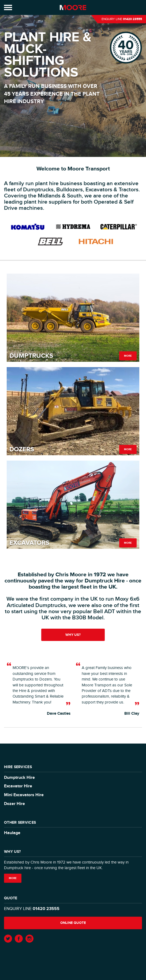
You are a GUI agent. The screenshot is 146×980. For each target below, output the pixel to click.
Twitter (8, 939)
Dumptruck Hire (19, 778)
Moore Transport (73, 7)
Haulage (12, 833)
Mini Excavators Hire (24, 795)
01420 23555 (132, 19)
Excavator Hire (18, 786)
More (128, 356)
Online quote (73, 923)
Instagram (29, 939)
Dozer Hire (14, 804)
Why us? (73, 635)
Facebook (19, 939)
